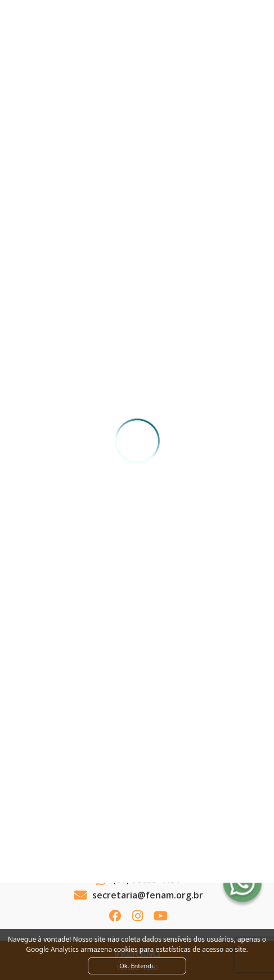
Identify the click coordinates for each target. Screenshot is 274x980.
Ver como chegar (137, 850)
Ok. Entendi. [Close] (137, 966)
